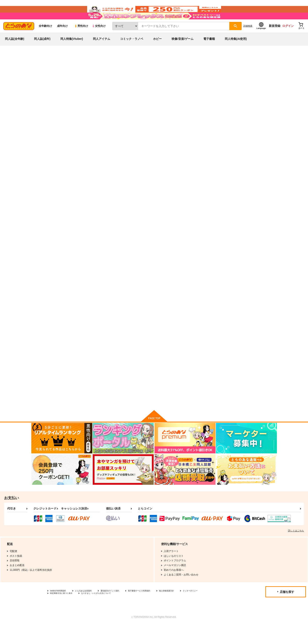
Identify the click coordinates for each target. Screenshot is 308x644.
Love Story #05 (249, 189)
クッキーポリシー (60, 612)
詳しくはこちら (296, 548)
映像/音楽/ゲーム (183, 50)
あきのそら (65, 88)
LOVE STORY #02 (252, 285)
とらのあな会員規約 (91, 609)
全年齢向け (45, 37)
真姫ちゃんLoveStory (132, 384)
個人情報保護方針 (193, 609)
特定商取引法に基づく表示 (94, 612)
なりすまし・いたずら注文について (137, 612)
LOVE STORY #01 (90, 384)
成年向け (62, 37)
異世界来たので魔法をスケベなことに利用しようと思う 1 (199, 88)
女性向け (99, 37)
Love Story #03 (209, 285)
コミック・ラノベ (132, 50)
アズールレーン (103, 92)
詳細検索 (248, 37)
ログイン (288, 37)
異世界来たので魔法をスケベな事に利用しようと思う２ (176, 191)
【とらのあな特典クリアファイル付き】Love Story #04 (136, 287)
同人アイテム (102, 50)
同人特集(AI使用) (236, 50)
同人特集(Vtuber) (72, 50)
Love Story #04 (168, 285)
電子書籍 (209, 50)
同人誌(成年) (42, 50)
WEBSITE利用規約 (61, 609)
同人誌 (55, 68)
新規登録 (275, 37)
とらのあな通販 (39, 68)
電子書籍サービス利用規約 (159, 609)
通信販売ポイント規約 (123, 609)
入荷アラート (215, 79)
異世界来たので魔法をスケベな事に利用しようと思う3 (136, 191)
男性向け (81, 37)
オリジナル (85, 92)
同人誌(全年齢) (15, 50)
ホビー (157, 50)
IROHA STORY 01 (89, 285)
